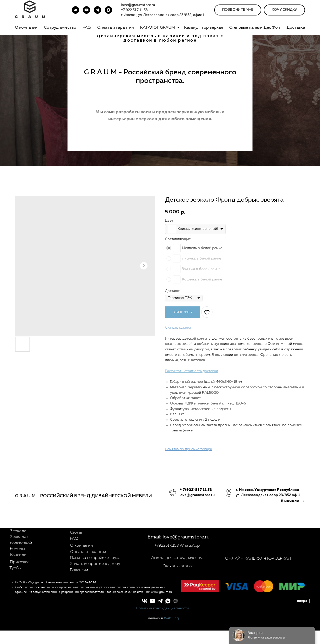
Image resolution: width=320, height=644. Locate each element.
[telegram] (97, 10)
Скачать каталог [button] (178, 566)
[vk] (75, 10)
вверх (303, 601)
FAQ (87, 28)
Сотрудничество (60, 28)
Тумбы (15, 568)
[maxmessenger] (108, 10)
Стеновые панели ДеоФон (255, 28)
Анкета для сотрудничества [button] (177, 558)
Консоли (18, 555)
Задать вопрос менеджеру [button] (95, 564)
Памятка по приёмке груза (95, 558)
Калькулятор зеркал (203, 28)
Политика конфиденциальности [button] (162, 608)
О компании (26, 28)
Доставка (296, 28)
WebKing (171, 618)
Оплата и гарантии (115, 28)
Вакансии (79, 570)
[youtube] (86, 10)
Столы (76, 533)
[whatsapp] (168, 601)
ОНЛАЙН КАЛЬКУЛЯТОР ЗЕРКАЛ (258, 559)
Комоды (17, 549)
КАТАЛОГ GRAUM (158, 28)
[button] (176, 601)
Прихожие (20, 562)
